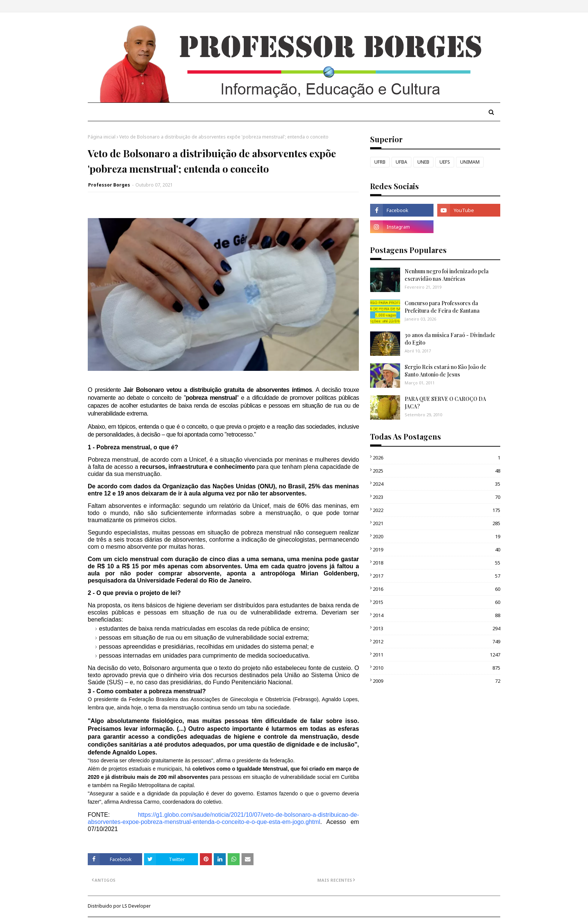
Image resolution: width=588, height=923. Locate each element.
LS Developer (136, 906)
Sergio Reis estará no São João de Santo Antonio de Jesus (445, 371)
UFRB (380, 162)
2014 (436, 615)
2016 (436, 589)
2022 (436, 510)
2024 (436, 484)
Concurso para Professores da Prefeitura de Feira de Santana (442, 307)
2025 (436, 471)
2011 (436, 655)
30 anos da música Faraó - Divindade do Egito (450, 339)
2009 (436, 681)
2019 (436, 550)
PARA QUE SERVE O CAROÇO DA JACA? (445, 403)
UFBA (401, 162)
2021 (436, 523)
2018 (436, 563)
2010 (436, 668)
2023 (436, 497)
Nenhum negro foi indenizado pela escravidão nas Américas (447, 275)
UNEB (423, 162)
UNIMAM (470, 162)
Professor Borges (109, 185)
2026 (436, 458)
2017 (436, 576)
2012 (436, 641)
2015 (436, 602)
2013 (436, 628)
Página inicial (102, 137)
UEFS (445, 162)
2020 (436, 536)
